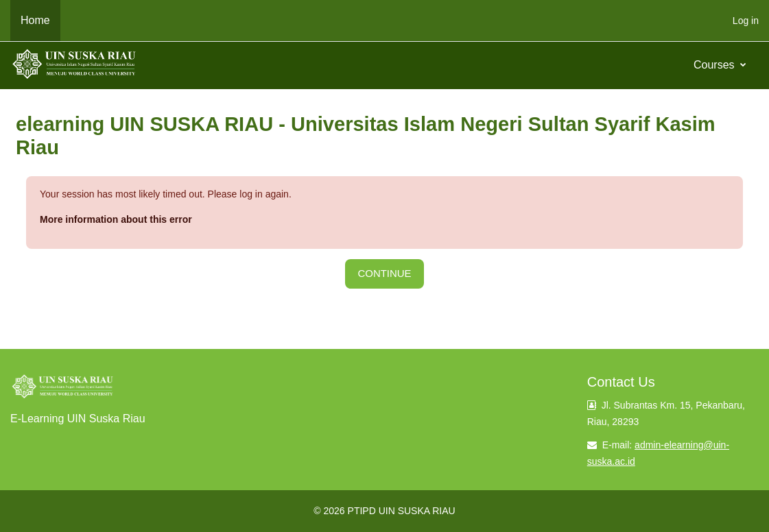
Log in (746, 21)
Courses (715, 65)
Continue (384, 273)
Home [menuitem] (35, 20)
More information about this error (116, 219)
